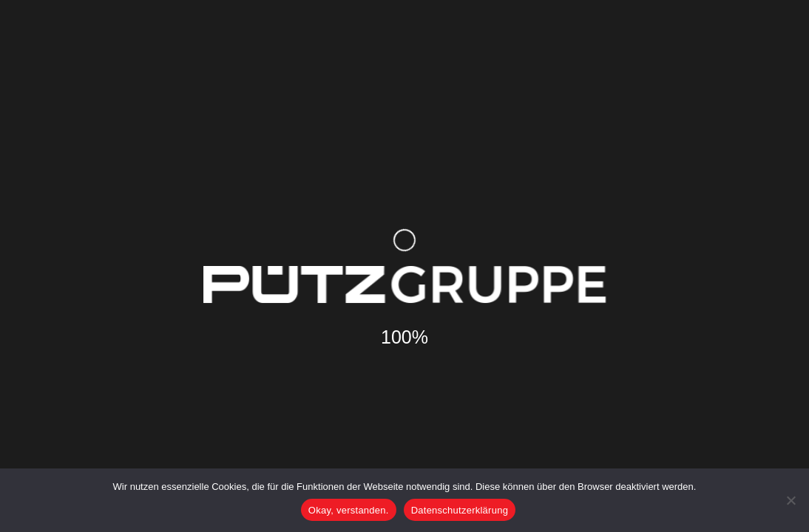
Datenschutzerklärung (460, 510)
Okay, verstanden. (349, 510)
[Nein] (791, 500)
